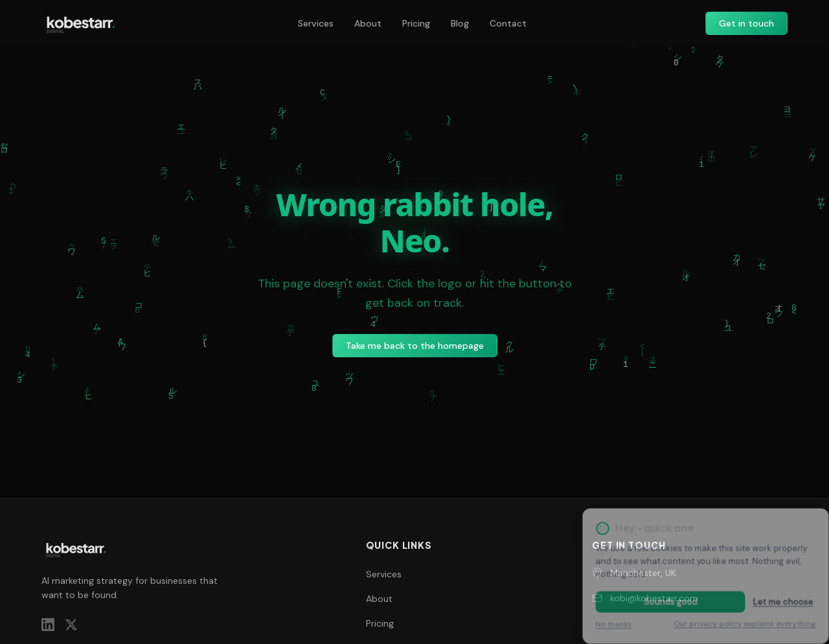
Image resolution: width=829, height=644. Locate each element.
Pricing (416, 23)
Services (316, 23)
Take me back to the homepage (415, 346)
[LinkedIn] (48, 625)
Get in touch (746, 23)
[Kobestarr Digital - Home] (81, 23)
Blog (460, 23)
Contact (508, 23)
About (368, 23)
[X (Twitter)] (71, 625)
